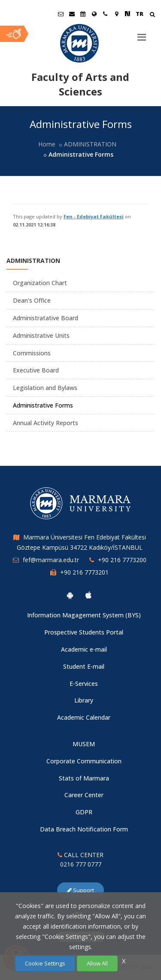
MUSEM (84, 744)
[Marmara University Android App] (70, 595)
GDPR (84, 812)
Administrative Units (41, 335)
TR (140, 14)
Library (84, 700)
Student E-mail (84, 666)
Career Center (84, 795)
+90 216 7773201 (84, 572)
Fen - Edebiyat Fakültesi (94, 216)
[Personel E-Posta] (72, 14)
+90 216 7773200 (122, 560)
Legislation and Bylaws (45, 388)
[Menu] (142, 34)
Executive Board (36, 370)
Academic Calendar (84, 717)
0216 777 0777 (81, 864)
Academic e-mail (84, 649)
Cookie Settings (45, 963)
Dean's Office (32, 300)
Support (80, 890)
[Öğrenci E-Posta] (61, 14)
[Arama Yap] (152, 15)
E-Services (84, 684)
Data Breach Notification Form (84, 829)
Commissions (32, 353)
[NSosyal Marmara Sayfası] (128, 14)
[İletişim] (105, 14)
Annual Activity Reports (46, 423)
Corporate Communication (84, 761)
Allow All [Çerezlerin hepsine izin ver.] (97, 963)
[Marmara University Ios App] (88, 595)
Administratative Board (46, 318)
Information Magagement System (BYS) (84, 615)
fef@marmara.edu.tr (51, 560)
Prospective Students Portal (84, 632)
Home (47, 144)
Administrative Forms (43, 405)
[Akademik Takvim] (83, 14)
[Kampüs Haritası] (116, 14)
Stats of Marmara (84, 778)
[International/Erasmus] (94, 14)
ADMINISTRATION (90, 144)
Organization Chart (40, 283)
